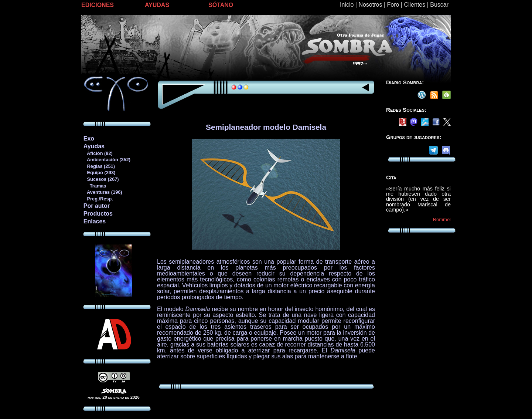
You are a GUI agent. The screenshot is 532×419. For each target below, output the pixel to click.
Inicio (347, 5)
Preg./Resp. (98, 199)
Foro (393, 5)
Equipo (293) (99, 173)
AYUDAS (157, 5)
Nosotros (370, 5)
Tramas (95, 186)
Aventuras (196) (103, 192)
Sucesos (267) (101, 179)
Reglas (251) (99, 166)
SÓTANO (221, 5)
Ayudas (94, 146)
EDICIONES (98, 5)
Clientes (415, 5)
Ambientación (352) (107, 160)
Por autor (97, 206)
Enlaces (95, 221)
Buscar (439, 5)
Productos (98, 214)
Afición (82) (98, 153)
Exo (89, 138)
